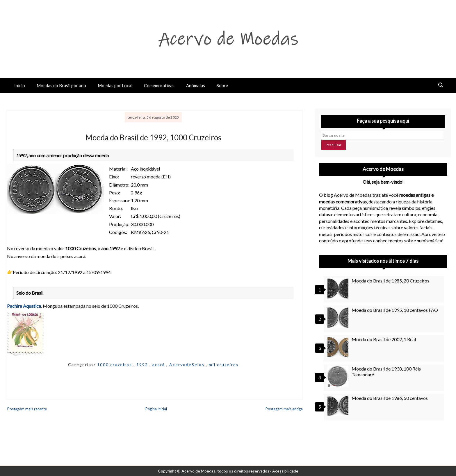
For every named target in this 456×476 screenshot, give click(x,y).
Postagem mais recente (27, 409)
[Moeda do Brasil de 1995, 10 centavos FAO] (339, 318)
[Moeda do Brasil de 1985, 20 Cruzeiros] (339, 288)
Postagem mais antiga (284, 409)
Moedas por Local (115, 85)
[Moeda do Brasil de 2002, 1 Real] (339, 347)
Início (20, 85)
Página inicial (156, 409)
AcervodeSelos (188, 365)
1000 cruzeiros (115, 365)
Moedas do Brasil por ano (61, 85)
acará (159, 365)
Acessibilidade (285, 471)
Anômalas (196, 85)
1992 (143, 365)
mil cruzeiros (224, 365)
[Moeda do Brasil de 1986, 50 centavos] (339, 406)
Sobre (222, 85)
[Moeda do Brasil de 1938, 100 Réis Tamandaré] (339, 376)
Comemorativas (159, 85)
